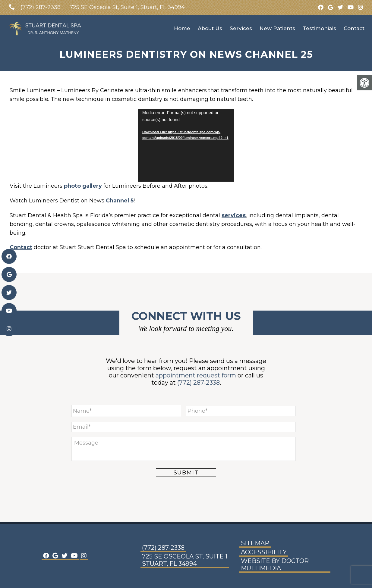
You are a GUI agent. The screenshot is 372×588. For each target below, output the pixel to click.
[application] (186, 145)
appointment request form (196, 375)
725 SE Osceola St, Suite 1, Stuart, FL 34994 (127, 7)
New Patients (277, 28)
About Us (210, 28)
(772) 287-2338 (41, 7)
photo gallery (83, 186)
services (234, 215)
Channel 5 (120, 201)
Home (182, 28)
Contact (354, 28)
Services (241, 28)
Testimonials (319, 28)
